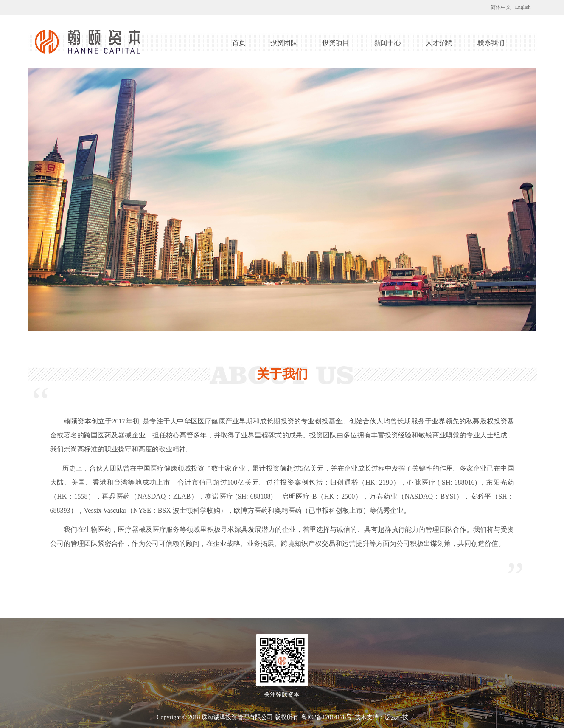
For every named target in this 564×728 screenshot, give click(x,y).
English (523, 7)
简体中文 (501, 7)
